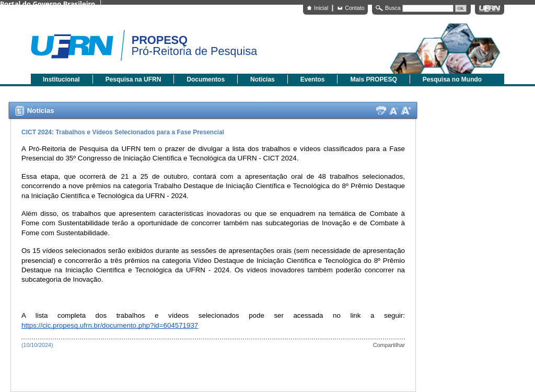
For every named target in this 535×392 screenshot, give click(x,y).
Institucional (61, 79)
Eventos (313, 79)
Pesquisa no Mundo (452, 79)
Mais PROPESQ (373, 79)
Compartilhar (389, 345)
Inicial (321, 8)
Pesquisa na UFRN (133, 79)
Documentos (206, 79)
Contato (354, 8)
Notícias (263, 79)
